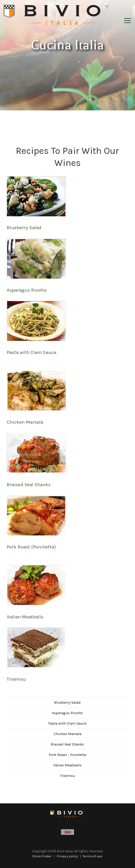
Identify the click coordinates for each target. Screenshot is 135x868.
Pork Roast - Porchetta (67, 755)
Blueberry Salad (24, 228)
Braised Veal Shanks (29, 485)
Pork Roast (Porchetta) (31, 547)
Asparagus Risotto (27, 290)
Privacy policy (67, 856)
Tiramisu (16, 679)
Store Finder (42, 856)
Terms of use (92, 856)
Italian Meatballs (25, 617)
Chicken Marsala (25, 422)
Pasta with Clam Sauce (32, 352)
